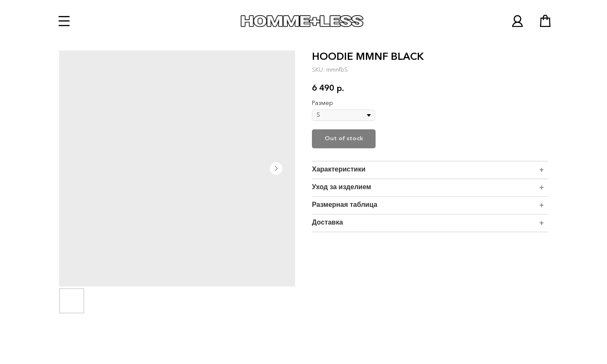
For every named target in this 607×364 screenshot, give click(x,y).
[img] (517, 21)
